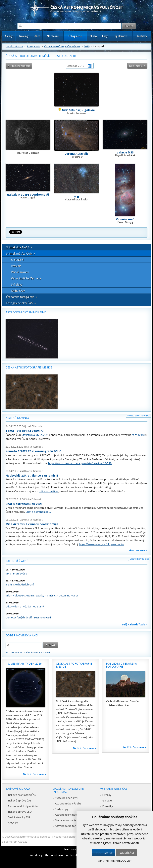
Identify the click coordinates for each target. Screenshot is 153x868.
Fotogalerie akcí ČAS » (21, 303)
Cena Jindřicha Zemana (26, 278)
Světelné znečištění (67, 798)
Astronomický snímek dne (26, 312)
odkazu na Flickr (49, 491)
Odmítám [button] (127, 853)
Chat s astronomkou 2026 (24, 504)
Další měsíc (136, 66)
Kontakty (142, 36)
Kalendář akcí (16, 561)
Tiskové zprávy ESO (20, 812)
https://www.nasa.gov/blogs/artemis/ (102, 544)
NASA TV (13, 823)
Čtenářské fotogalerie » (22, 297)
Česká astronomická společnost (30, 837)
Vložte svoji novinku (138, 416)
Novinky (24, 36)
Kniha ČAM (18, 291)
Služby (93, 36)
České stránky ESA (19, 817)
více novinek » (138, 550)
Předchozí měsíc (20, 66)
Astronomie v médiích (68, 815)
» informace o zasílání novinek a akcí (28, 652)
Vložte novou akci (140, 559)
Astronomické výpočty (68, 803)
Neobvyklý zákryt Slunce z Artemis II (32, 475)
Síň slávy (17, 284)
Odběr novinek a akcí (22, 635)
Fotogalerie (75, 36)
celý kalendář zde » (135, 624)
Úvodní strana (14, 46)
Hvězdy (107, 795)
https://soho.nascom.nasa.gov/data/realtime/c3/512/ (80, 463)
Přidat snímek (20, 272)
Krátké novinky (17, 418)
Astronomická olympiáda (23, 806)
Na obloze (53, 36)
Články (9, 36)
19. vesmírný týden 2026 (24, 663)
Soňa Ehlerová (33, 499)
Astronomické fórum (67, 826)
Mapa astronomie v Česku (71, 820)
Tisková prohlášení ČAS (22, 795)
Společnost (121, 36)
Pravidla (16, 266)
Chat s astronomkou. (38, 512)
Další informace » (34, 774)
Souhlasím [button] (104, 853)
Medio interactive (57, 855)
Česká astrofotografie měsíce (62, 46)
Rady (105, 36)
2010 (87, 46)
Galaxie (107, 800)
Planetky (108, 806)
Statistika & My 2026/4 (35, 435)
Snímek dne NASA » (19, 247)
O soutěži (17, 260)
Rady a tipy (62, 809)
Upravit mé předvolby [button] (115, 861)
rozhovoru (138, 435)
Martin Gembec (34, 447)
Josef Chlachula (34, 426)
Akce (37, 36)
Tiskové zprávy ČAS (20, 800)
